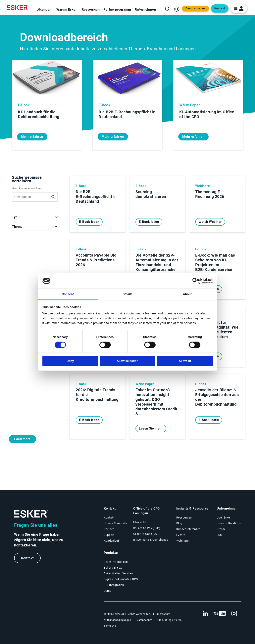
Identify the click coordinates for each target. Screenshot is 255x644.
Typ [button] (15, 217)
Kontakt (28, 558)
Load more (22, 439)
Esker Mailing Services (118, 573)
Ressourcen (91, 9)
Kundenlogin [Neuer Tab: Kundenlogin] (112, 541)
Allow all (185, 361)
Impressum (163, 614)
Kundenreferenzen (188, 529)
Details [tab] (127, 294)
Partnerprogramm (117, 9)
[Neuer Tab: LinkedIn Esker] (205, 614)
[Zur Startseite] (31, 514)
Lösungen (44, 9)
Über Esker (224, 518)
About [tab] (187, 294)
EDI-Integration (114, 585)
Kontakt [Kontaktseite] (109, 518)
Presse (221, 529)
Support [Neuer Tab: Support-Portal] (109, 535)
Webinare (182, 541)
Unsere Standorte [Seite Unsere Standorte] (115, 523)
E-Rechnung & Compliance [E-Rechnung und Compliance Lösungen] (151, 540)
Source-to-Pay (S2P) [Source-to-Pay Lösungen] (147, 528)
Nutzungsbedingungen (117, 620)
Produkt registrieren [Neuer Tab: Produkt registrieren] (169, 620)
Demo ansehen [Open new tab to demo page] (196, 8)
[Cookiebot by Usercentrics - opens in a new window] (195, 281)
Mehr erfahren (32, 137)
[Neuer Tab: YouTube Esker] (220, 614)
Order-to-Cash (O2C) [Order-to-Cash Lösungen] (147, 534)
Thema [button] (17, 227)
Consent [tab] (68, 294)
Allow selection (127, 361)
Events (181, 535)
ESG (220, 535)
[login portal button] (239, 8)
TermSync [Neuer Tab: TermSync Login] (110, 626)
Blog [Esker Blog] (179, 523)
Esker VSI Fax (113, 568)
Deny (70, 361)
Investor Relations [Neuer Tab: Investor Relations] (229, 523)
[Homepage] (19, 8)
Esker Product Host (117, 562)
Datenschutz (144, 620)
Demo (108, 591)
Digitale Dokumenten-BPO (121, 579)
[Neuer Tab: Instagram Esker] (234, 614)
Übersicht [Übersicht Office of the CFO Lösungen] (140, 522)
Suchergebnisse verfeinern (27, 179)
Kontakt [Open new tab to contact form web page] (220, 8)
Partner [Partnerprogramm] (109, 529)
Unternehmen (146, 9)
